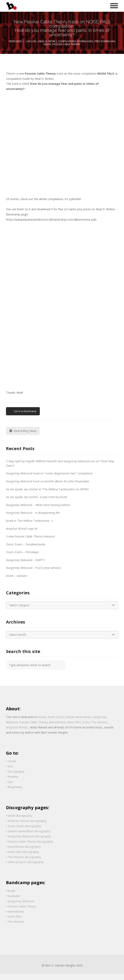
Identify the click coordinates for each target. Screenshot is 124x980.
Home (12, 761)
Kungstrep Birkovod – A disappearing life (33, 513)
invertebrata (57, 722)
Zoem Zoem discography (24, 826)
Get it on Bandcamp (25, 411)
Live (10, 782)
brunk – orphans (17, 576)
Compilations (67, 41)
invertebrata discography (24, 847)
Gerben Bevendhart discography (29, 831)
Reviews (13, 777)
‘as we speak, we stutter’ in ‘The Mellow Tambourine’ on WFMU (47, 489)
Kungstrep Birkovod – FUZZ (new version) (33, 568)
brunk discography (20, 816)
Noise (47, 44)
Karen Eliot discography (23, 852)
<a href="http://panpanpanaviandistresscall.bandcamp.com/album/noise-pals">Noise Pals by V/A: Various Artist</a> (41, 305)
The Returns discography (24, 857)
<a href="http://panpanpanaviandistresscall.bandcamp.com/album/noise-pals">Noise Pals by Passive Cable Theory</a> (41, 143)
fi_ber (86, 722)
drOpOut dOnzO (17, 727)
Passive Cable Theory (66, 44)
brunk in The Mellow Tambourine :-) (29, 521)
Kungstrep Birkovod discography (29, 836)
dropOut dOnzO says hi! (22, 529)
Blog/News (15, 787)
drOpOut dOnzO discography (27, 821)
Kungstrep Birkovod (21, 901)
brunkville (14, 896)
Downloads (85, 41)
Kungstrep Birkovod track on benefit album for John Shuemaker (48, 481)
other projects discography (26, 862)
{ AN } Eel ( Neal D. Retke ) (41, 41)
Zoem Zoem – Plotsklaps (22, 552)
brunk (42, 717)
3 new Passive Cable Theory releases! (30, 536)
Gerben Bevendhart (78, 717)
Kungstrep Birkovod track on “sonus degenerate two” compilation (49, 473)
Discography (16, 771)
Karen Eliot (74, 722)
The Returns (99, 722)
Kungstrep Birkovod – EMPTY (25, 560)
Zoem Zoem (56, 717)
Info (10, 766)
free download (105, 41)
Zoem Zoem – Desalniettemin (26, 544)
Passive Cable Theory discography (30, 841)
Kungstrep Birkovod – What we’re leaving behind (38, 505)
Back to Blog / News (23, 431)
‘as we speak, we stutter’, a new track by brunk (37, 497)
